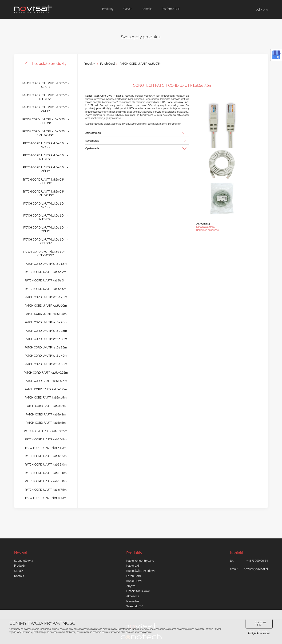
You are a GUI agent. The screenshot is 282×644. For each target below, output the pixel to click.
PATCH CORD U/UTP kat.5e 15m (46, 314)
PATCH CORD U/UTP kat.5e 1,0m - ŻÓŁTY (46, 229)
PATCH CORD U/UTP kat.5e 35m (46, 347)
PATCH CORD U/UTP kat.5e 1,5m (46, 263)
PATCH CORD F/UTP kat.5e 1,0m (46, 389)
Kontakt (147, 9)
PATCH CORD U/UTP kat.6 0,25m (46, 431)
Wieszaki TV (134, 606)
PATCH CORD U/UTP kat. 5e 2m (46, 272)
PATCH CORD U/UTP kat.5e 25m (46, 330)
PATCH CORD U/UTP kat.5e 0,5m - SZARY (46, 145)
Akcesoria (133, 596)
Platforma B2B (171, 9)
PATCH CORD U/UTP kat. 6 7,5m (46, 489)
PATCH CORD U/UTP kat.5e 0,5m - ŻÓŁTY (46, 169)
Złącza (131, 586)
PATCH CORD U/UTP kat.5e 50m (46, 364)
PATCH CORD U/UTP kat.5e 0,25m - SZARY (46, 85)
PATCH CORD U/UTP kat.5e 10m (46, 305)
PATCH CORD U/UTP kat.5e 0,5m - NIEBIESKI (46, 157)
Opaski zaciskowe (138, 591)
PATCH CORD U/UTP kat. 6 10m (46, 498)
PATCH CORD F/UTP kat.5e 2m (46, 406)
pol (258, 9)
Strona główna (24, 560)
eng (265, 9)
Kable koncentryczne (140, 560)
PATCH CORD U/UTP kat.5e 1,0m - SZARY (46, 205)
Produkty (108, 9)
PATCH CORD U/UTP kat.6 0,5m (46, 439)
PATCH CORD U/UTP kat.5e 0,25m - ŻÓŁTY (46, 109)
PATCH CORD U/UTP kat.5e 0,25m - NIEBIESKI (46, 97)
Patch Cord (107, 63)
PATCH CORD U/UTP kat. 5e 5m (46, 289)
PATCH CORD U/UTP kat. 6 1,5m (46, 456)
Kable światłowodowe (141, 571)
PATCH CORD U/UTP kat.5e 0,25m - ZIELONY (46, 121)
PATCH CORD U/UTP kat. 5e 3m (46, 280)
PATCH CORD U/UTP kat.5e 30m (46, 339)
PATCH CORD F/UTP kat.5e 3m (46, 414)
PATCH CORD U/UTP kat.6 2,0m (46, 464)
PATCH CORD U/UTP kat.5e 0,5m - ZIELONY (46, 181)
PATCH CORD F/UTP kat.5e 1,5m (46, 397)
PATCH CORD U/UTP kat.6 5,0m (46, 481)
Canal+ (128, 9)
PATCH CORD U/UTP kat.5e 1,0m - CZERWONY (46, 253)
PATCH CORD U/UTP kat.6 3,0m (46, 473)
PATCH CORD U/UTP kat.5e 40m (46, 355)
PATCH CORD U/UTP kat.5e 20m (46, 322)
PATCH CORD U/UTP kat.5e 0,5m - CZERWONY (46, 193)
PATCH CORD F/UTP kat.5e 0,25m (46, 372)
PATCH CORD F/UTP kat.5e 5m (46, 422)
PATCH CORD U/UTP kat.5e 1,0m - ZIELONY (46, 241)
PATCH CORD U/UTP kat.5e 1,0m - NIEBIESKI (46, 217)
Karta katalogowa (205, 227)
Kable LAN (133, 565)
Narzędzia (133, 601)
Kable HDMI (134, 581)
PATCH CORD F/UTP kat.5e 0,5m (46, 381)
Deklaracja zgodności (208, 230)
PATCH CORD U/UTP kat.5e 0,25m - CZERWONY (46, 133)
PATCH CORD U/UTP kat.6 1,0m (46, 448)
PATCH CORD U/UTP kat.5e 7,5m (141, 63)
